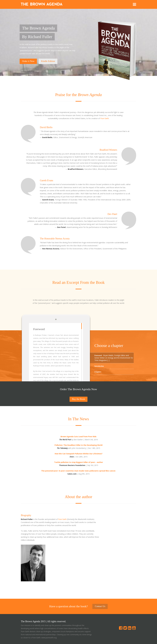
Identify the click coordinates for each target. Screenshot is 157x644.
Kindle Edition (48, 61)
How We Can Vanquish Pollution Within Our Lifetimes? (79, 454)
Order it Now (28, 61)
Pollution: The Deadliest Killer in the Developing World (78, 445)
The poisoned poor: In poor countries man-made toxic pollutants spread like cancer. (79, 471)
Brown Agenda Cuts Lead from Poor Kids (78, 436)
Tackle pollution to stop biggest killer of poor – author (79, 462)
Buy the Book (78, 399)
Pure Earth (105, 118)
